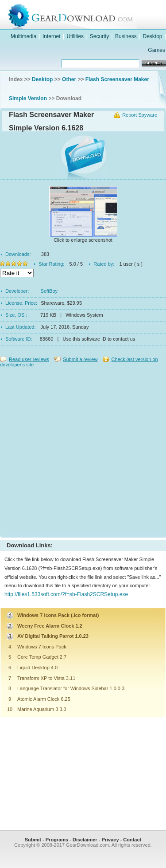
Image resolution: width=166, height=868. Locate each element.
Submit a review (80, 359)
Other (69, 79)
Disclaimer (85, 840)
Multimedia (23, 36)
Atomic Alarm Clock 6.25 (44, 699)
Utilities (75, 36)
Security (99, 36)
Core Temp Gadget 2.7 (42, 657)
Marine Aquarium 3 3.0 (42, 709)
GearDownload (92, 15)
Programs (57, 840)
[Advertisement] (83, 450)
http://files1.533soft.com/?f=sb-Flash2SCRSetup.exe (66, 594)
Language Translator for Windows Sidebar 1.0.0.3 (71, 688)
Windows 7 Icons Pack (42, 647)
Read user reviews (29, 359)
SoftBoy (49, 291)
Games (156, 50)
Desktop (153, 36)
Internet (52, 36)
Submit (33, 840)
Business (126, 36)
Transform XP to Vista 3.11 (46, 678)
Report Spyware (140, 115)
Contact (132, 840)
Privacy (110, 840)
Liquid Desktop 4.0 (37, 668)
